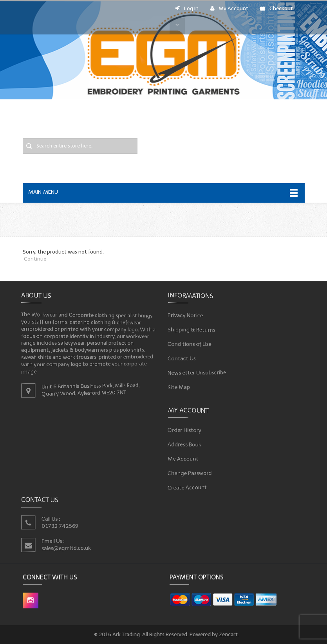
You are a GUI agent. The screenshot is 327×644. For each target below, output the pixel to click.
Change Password (192, 472)
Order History (188, 431)
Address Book (188, 445)
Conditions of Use (192, 344)
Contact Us (185, 357)
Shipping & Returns (194, 330)
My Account (229, 8)
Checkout (276, 8)
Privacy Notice (188, 317)
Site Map (182, 384)
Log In (187, 8)
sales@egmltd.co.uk (67, 548)
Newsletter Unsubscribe (199, 371)
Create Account (190, 485)
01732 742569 (61, 526)
